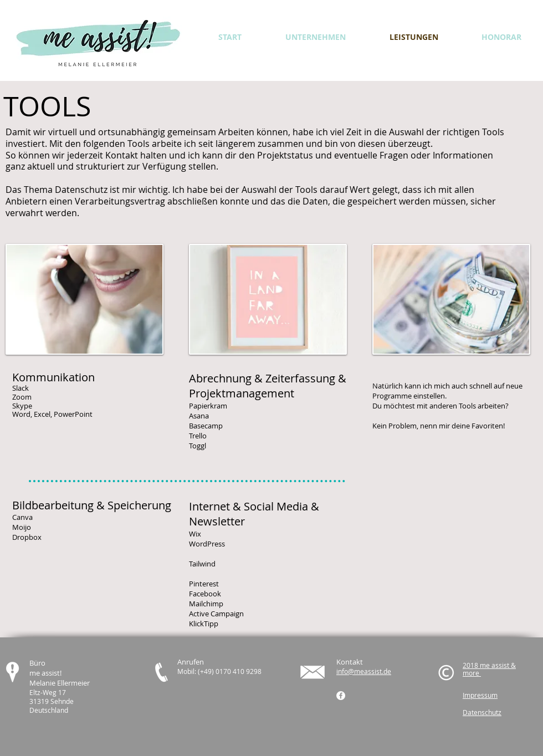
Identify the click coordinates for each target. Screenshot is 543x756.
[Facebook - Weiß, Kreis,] (341, 696)
